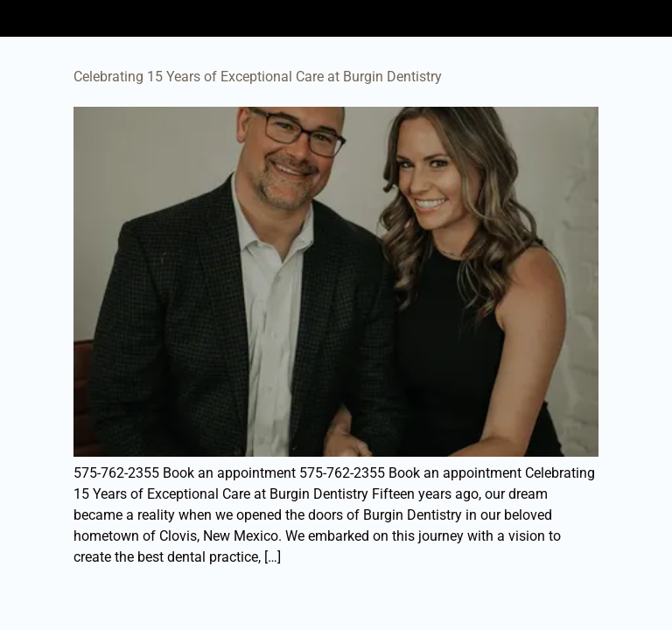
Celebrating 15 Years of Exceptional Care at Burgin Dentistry (258, 77)
